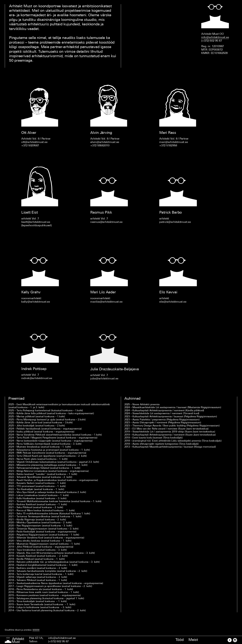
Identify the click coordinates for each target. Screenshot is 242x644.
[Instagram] (235, 640)
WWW (36, 630)
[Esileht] (14, 640)
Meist (193, 640)
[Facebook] (230, 640)
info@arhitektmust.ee (62, 638)
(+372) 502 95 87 (58, 642)
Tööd (180, 640)
